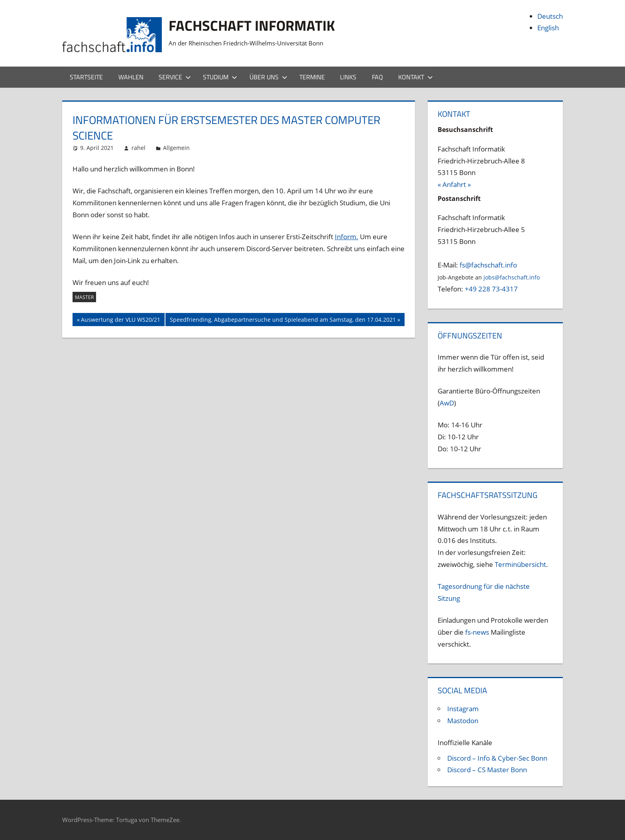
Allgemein (176, 148)
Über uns (268, 77)
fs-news (477, 632)
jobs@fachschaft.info (512, 277)
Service (175, 77)
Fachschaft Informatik (252, 25)
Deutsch (550, 16)
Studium (220, 77)
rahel (139, 148)
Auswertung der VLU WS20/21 (120, 321)
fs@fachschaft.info (488, 265)
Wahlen (131, 77)
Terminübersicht (520, 564)
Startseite (86, 77)
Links (348, 77)
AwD (447, 403)
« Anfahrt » (454, 184)
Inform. (347, 237)
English (548, 28)
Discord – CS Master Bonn (487, 770)
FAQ (377, 77)
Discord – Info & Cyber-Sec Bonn (497, 758)
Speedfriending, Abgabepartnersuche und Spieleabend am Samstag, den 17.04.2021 (283, 321)
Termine (312, 77)
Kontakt (416, 77)
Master (84, 297)
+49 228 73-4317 (491, 289)
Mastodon (463, 721)
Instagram (463, 709)
